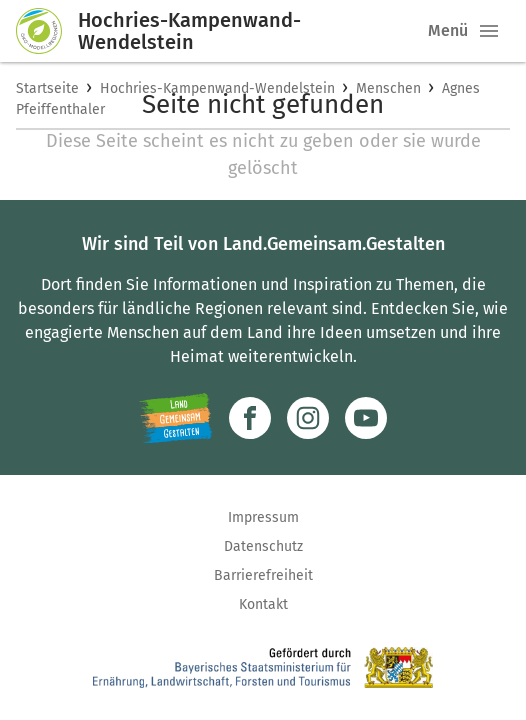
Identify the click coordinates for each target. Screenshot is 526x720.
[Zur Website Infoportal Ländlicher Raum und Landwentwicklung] (175, 418)
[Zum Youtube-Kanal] (366, 418)
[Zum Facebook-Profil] (250, 418)
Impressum (263, 517)
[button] (489, 31)
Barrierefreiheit (263, 575)
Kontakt (263, 604)
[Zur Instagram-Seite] (308, 418)
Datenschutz (263, 546)
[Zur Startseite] (47, 31)
